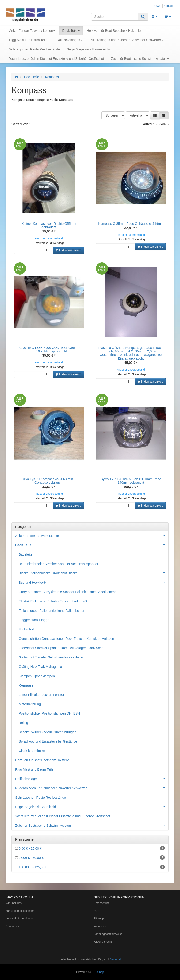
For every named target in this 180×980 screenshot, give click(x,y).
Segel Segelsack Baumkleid (88, 49)
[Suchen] (115, 17)
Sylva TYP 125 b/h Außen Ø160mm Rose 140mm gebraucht (131, 481)
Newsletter (12, 926)
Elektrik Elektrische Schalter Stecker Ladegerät (53, 601)
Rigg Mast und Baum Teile (29, 40)
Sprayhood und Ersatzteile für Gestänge (48, 741)
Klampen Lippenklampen (37, 676)
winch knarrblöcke (32, 751)
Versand (116, 959)
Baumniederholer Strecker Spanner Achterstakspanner (58, 564)
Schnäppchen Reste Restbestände (34, 49)
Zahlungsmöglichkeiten (20, 911)
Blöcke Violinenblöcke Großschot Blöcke (94, 573)
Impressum (100, 926)
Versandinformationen (19, 919)
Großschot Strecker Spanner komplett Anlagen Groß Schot (62, 648)
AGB (96, 911)
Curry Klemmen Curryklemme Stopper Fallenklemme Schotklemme (68, 592)
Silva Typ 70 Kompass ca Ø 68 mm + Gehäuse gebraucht (49, 481)
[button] (155, 115)
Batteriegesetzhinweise (108, 934)
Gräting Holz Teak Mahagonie (40, 667)
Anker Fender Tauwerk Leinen (32, 31)
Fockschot (26, 629)
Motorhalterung (30, 704)
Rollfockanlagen (70, 40)
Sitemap (99, 919)
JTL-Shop (98, 972)
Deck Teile (71, 31)
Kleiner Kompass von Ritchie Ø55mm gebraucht (49, 225)
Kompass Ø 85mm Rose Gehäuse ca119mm (131, 224)
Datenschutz (101, 903)
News (157, 6)
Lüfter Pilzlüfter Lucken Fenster (41, 695)
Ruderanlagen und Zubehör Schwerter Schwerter (126, 40)
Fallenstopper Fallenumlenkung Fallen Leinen (52, 611)
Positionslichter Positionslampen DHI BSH (49, 713)
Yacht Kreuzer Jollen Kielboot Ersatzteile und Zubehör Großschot (56, 59)
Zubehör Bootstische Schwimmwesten (140, 59)
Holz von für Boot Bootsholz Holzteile (114, 31)
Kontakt (169, 6)
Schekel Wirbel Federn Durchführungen (48, 732)
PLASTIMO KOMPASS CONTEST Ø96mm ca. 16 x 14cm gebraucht (49, 349)
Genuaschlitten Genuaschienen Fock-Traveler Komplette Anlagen (66, 639)
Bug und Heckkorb (94, 582)
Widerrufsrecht (103, 942)
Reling (23, 723)
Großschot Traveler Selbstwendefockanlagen (51, 657)
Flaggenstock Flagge (34, 620)
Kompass (26, 685)
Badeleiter (26, 554)
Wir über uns (14, 903)
